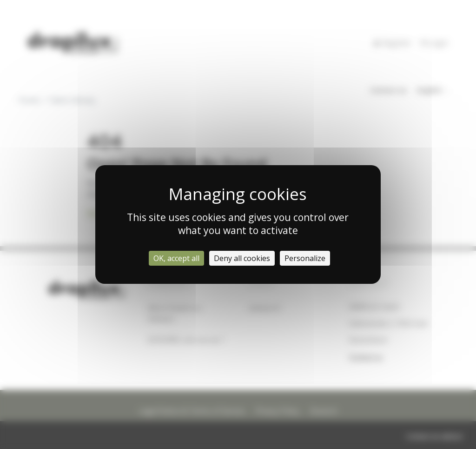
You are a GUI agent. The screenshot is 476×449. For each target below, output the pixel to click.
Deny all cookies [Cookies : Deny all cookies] (242, 258)
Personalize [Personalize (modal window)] (305, 258)
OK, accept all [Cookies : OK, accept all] (176, 258)
